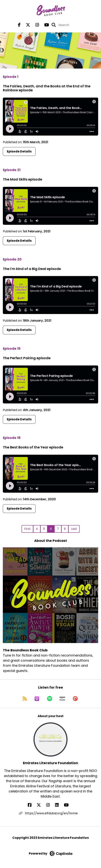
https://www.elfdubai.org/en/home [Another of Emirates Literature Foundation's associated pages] (48, 813)
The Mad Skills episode (23, 179)
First (27, 529)
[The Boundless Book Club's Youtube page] (44, 25)
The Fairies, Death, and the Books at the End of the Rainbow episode (47, 88)
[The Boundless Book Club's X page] (26, 25)
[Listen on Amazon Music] (62, 699)
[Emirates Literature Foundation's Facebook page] (32, 805)
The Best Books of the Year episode (33, 447)
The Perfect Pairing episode (27, 358)
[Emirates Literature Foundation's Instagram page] (50, 805)
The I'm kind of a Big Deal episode (32, 269)
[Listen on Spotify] (50, 699)
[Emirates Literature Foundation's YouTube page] (69, 805)
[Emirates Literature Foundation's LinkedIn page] (59, 805)
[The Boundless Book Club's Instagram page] (35, 25)
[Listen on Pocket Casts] (75, 699)
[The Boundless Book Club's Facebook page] (19, 25)
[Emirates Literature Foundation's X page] (41, 805)
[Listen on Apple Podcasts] (37, 699)
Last (74, 529)
